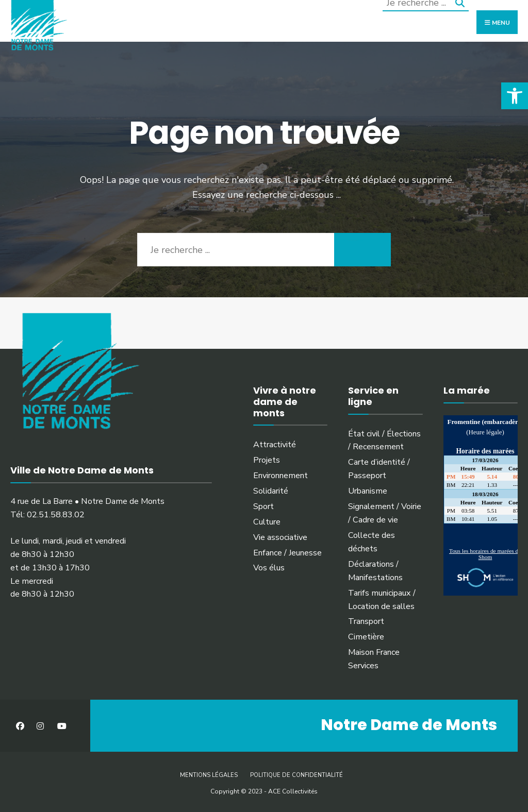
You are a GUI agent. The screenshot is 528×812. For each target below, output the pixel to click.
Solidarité (271, 491)
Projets (267, 460)
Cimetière (366, 637)
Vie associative (280, 537)
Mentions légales (209, 775)
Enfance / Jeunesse (287, 553)
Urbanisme (368, 491)
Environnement (280, 476)
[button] (515, 96)
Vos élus (269, 568)
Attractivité (275, 445)
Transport (366, 621)
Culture (267, 522)
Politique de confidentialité (296, 775)
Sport (263, 506)
